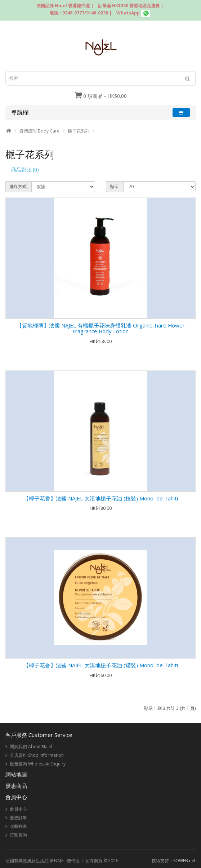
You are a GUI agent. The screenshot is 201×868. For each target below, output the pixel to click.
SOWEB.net (184, 861)
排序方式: (19, 186)
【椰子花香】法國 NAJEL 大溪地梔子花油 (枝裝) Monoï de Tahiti (101, 498)
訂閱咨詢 (18, 835)
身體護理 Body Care (39, 131)
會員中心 (18, 809)
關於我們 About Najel (31, 747)
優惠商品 (16, 786)
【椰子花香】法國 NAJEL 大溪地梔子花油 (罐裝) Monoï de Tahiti (101, 665)
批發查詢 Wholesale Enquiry (38, 764)
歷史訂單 (18, 818)
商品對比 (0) (25, 170)
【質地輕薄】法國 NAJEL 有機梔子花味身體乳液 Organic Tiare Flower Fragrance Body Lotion (101, 328)
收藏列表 (18, 826)
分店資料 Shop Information (37, 755)
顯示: (115, 186)
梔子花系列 (79, 131)
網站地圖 (16, 774)
